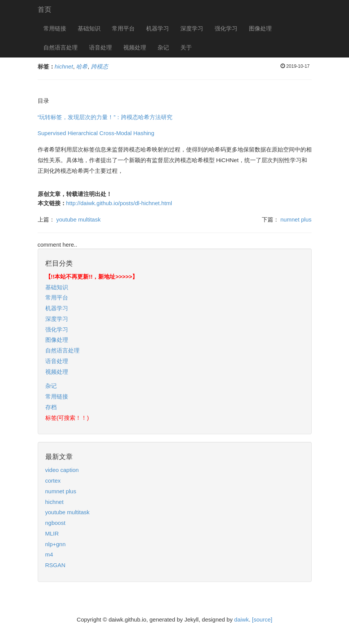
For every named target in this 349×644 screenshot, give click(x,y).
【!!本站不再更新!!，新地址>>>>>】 (92, 277)
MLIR (52, 533)
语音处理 (100, 47)
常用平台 (123, 28)
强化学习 (226, 28)
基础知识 (89, 28)
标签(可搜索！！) (67, 418)
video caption (62, 470)
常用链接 (55, 28)
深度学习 (192, 28)
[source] (262, 619)
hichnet (54, 502)
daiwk (241, 619)
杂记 (163, 47)
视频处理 (135, 47)
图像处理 (260, 28)
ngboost (55, 523)
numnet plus (296, 219)
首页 (45, 10)
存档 (51, 407)
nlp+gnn (56, 544)
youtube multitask (79, 219)
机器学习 (158, 28)
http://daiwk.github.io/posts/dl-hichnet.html (119, 203)
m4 (49, 554)
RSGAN (55, 565)
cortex (53, 481)
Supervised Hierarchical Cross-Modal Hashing (96, 133)
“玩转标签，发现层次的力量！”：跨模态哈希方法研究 (105, 117)
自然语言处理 (61, 47)
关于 (186, 47)
